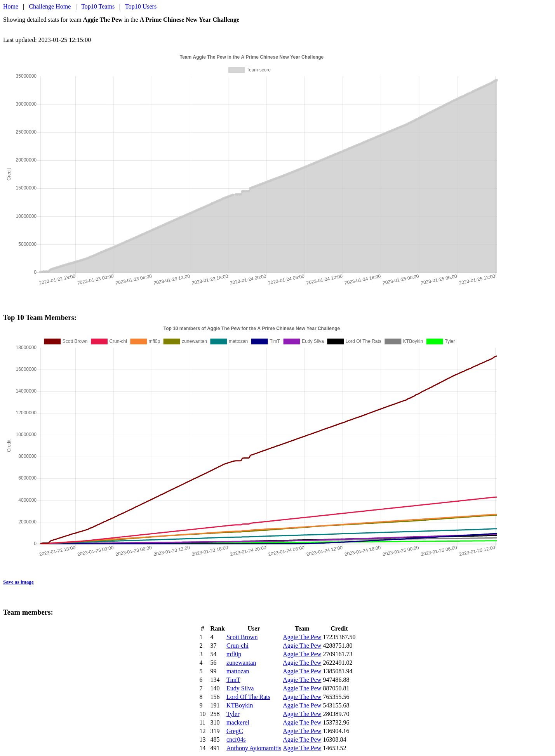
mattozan (238, 671)
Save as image (18, 582)
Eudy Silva (240, 688)
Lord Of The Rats (248, 697)
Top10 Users (141, 6)
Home (11, 6)
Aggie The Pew (302, 637)
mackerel (238, 722)
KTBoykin (240, 705)
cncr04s (236, 739)
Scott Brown (242, 637)
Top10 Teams (98, 6)
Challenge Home (50, 6)
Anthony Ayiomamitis (254, 748)
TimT (233, 680)
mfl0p (234, 654)
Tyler (233, 714)
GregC (235, 731)
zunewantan (241, 663)
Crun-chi (237, 646)
